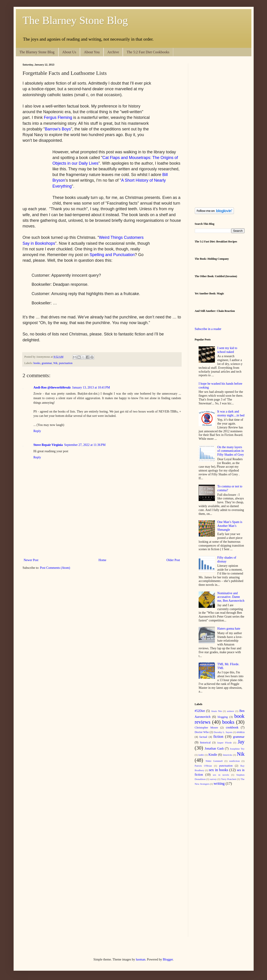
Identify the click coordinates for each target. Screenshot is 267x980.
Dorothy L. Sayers (223, 732)
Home (102, 560)
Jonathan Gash (214, 749)
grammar (47, 363)
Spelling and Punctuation (112, 255)
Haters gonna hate (229, 629)
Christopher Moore (206, 728)
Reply (37, 431)
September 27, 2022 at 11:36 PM (85, 445)
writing (219, 783)
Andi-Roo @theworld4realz (52, 387)
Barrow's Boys (58, 129)
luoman (141, 959)
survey (213, 779)
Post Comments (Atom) (55, 568)
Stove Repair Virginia (48, 445)
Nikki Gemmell (214, 761)
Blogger (168, 959)
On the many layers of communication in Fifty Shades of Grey (231, 451)
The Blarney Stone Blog (75, 20)
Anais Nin (216, 711)
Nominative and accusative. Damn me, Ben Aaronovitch (231, 597)
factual (203, 737)
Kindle (213, 755)
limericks (228, 755)
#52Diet (200, 711)
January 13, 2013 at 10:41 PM (91, 387)
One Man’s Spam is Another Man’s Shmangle (230, 526)
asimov (231, 711)
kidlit (201, 755)
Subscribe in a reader (208, 329)
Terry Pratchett (229, 779)
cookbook (232, 727)
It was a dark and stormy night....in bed (231, 413)
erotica (241, 732)
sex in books (219, 770)
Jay (241, 742)
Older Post (173, 560)
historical (205, 743)
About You (92, 52)
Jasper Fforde (224, 743)
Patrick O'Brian (203, 766)
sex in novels (221, 775)
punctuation (66, 363)
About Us (69, 52)
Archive (113, 52)
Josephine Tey (237, 749)
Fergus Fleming (58, 117)
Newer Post (31, 560)
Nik (55, 363)
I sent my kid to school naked (227, 350)
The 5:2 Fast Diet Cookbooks (148, 52)
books (37, 363)
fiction (218, 737)
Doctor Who (202, 732)
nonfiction (234, 761)
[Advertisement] (105, 541)
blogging (223, 717)
